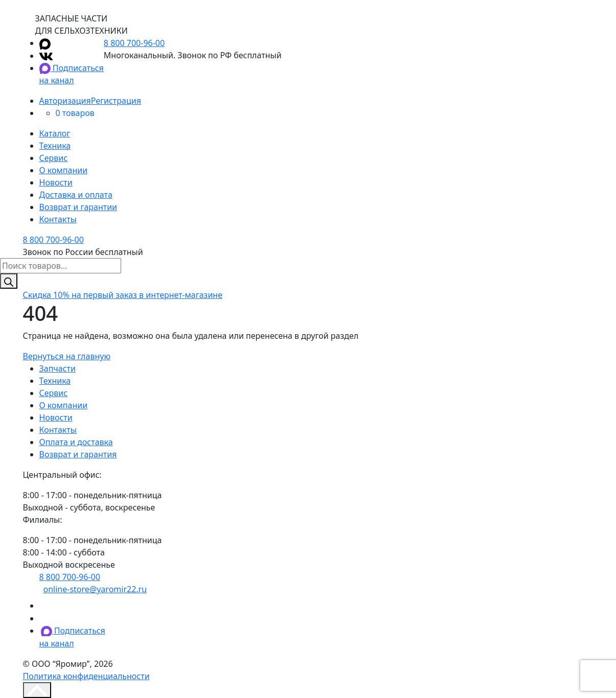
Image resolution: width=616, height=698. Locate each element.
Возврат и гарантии (78, 207)
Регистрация (116, 101)
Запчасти (58, 368)
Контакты (58, 219)
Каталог (55, 133)
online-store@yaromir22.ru (95, 589)
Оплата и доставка (76, 442)
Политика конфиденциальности (86, 676)
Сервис (54, 158)
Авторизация (65, 101)
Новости (56, 182)
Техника (55, 146)
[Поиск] (9, 281)
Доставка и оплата (76, 195)
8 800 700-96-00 (134, 43)
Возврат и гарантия (78, 454)
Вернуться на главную (67, 356)
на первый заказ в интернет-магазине (123, 295)
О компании (64, 170)
